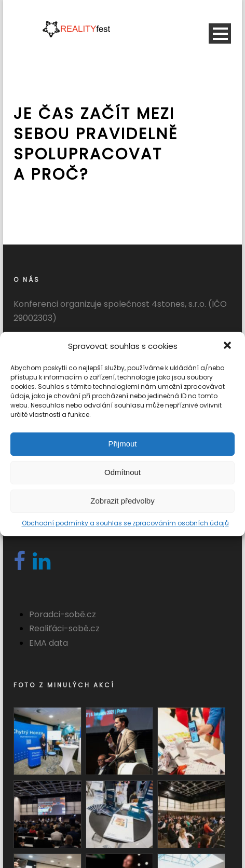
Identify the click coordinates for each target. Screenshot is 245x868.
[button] (228, 346)
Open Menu (220, 33)
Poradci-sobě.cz (63, 614)
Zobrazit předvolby (122, 501)
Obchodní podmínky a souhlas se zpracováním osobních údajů (125, 523)
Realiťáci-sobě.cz (64, 628)
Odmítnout (122, 472)
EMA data (49, 643)
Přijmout (122, 444)
